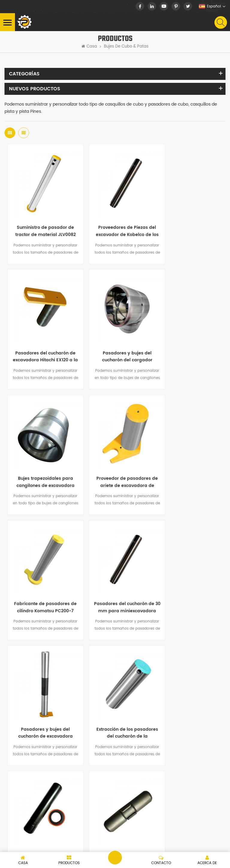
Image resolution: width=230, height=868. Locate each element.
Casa (89, 47)
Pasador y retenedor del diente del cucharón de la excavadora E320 (189, 575)
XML (39, 843)
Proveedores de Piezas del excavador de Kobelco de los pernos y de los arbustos (115, 223)
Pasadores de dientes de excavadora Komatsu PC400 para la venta (115, 575)
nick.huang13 (40, 755)
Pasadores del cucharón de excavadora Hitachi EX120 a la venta (189, 223)
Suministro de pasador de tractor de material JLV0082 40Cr (41, 223)
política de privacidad (68, 843)
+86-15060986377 (49, 712)
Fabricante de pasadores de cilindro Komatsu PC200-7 (41, 458)
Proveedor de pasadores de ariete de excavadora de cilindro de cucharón (189, 340)
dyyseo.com (122, 843)
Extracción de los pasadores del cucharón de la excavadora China (41, 575)
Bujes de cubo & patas (126, 47)
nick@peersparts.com (70, 735)
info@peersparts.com (70, 745)
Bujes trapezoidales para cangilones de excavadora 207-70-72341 (115, 340)
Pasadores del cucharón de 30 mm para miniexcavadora (115, 458)
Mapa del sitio (18, 843)
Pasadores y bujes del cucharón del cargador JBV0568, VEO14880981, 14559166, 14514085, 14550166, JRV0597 (41, 340)
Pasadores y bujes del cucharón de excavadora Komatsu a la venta (189, 458)
